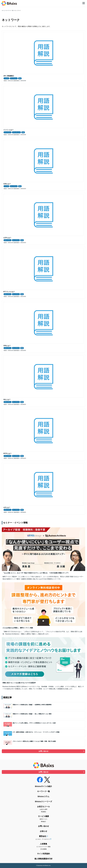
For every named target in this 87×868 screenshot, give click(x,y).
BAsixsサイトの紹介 (43, 786)
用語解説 (43, 812)
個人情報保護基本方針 (43, 859)
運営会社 (43, 836)
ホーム (3, 10)
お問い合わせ (43, 751)
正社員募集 (43, 849)
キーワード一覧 (10, 10)
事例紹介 (43, 822)
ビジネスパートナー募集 (43, 847)
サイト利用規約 (43, 854)
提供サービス (43, 819)
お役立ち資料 (43, 809)
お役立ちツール (43, 807)
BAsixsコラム (43, 796)
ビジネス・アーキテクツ (43, 839)
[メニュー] (84, 3)
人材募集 (43, 844)
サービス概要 (43, 816)
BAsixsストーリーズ (43, 801)
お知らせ (43, 831)
